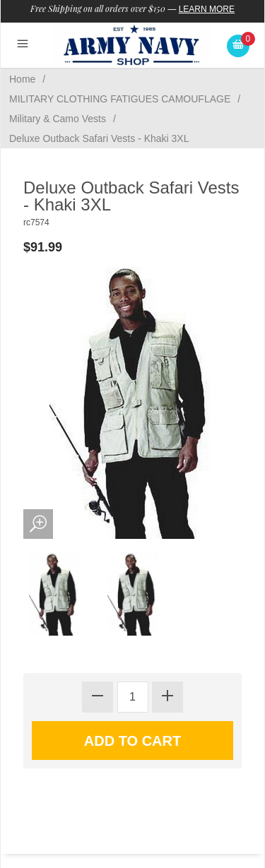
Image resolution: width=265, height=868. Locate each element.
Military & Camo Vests (58, 119)
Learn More (207, 9)
